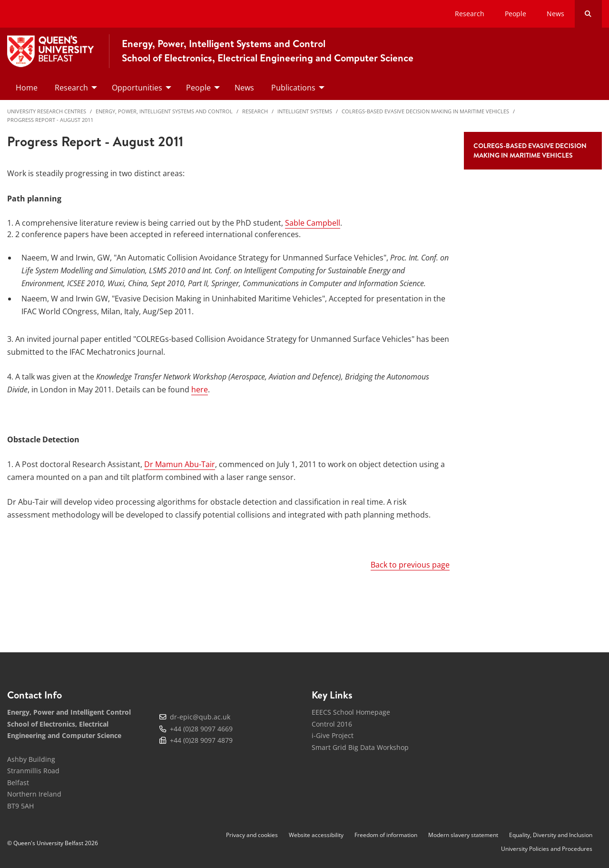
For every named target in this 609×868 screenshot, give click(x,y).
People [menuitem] (198, 88)
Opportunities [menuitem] (137, 88)
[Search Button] (588, 14)
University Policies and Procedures (547, 849)
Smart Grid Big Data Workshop (360, 747)
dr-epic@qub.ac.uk (200, 717)
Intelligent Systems (305, 111)
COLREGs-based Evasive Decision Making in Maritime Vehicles (425, 111)
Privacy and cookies (252, 835)
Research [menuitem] (71, 88)
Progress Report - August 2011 (50, 120)
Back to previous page (410, 565)
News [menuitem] (244, 88)
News (555, 14)
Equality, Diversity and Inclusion (551, 835)
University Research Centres (47, 111)
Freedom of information (386, 835)
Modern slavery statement (463, 835)
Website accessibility (316, 835)
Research (470, 14)
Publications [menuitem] (293, 88)
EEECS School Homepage (351, 712)
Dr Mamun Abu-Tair (180, 464)
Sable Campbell (313, 223)
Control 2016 (332, 724)
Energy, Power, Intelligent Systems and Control (164, 111)
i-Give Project (333, 735)
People (516, 14)
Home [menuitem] (27, 88)
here (200, 389)
